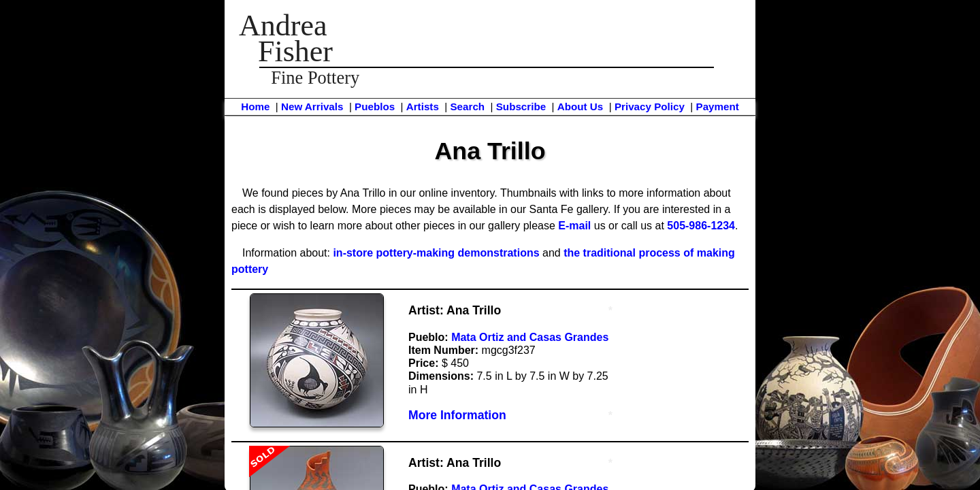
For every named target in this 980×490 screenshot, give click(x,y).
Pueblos (375, 107)
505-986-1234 (701, 226)
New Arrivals (312, 107)
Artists (423, 107)
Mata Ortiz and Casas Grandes (530, 337)
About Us (581, 107)
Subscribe (521, 107)
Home (255, 107)
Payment (718, 107)
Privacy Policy (650, 107)
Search (467, 107)
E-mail (574, 226)
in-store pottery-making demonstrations (436, 253)
